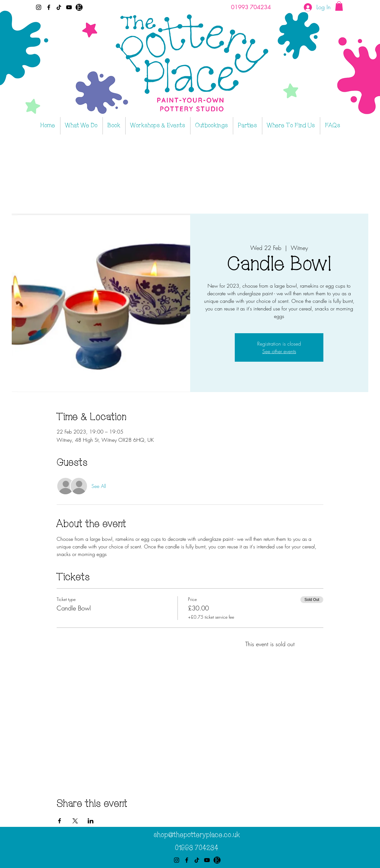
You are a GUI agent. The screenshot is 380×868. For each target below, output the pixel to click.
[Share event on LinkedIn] (91, 821)
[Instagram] (39, 7)
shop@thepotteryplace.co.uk (197, 835)
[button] (339, 6)
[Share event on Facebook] (60, 821)
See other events (279, 351)
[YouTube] (69, 7)
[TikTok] (59, 7)
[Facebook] (49, 7)
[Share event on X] (75, 821)
